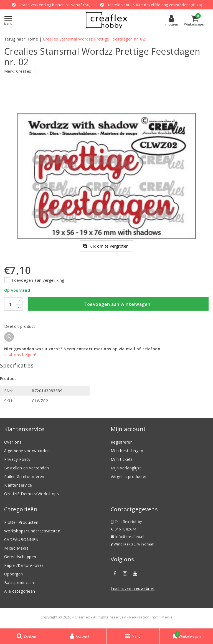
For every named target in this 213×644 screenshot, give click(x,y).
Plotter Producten (21, 523)
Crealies (24, 71)
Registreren (122, 443)
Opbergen (14, 575)
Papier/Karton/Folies (24, 566)
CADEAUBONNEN (21, 540)
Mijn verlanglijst (126, 469)
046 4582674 (123, 530)
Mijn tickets (122, 460)
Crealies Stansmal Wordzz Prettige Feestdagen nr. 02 (94, 39)
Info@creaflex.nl (128, 538)
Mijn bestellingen (127, 451)
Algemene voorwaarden (27, 451)
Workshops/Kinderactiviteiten (32, 532)
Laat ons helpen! (20, 355)
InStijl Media (162, 618)
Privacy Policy (17, 460)
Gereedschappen (20, 558)
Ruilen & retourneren (24, 477)
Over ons (13, 443)
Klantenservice (18, 486)
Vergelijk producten (129, 477)
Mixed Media (16, 549)
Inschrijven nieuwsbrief (133, 589)
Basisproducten (19, 583)
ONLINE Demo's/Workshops (31, 495)
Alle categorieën (20, 592)
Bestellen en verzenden (27, 469)
